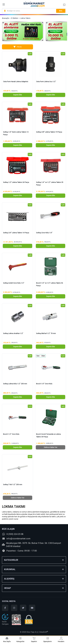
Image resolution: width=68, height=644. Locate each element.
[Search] (34, 11)
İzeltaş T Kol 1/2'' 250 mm (13, 485)
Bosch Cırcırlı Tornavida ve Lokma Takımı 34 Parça (48, 435)
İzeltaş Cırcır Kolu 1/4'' (44, 233)
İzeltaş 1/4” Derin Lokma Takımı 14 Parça (16, 133)
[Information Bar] (64, 5)
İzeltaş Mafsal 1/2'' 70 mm (46, 333)
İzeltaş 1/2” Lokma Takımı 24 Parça (16, 182)
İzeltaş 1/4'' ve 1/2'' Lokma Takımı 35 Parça (50, 184)
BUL (61, 11)
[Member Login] (61, 638)
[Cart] (34, 638)
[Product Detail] (17, 54)
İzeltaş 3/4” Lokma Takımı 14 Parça (16, 233)
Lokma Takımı (25, 18)
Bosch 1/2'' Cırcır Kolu (11, 434)
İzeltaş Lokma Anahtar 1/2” (13, 333)
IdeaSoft (44, 632)
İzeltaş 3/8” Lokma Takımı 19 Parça (49, 132)
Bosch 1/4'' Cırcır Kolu (44, 384)
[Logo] (34, 4)
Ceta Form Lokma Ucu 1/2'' (46, 82)
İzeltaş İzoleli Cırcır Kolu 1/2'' (14, 283)
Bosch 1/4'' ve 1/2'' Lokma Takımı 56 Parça (50, 284)
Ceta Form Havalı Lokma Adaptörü (16, 82)
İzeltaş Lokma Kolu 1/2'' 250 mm (15, 384)
